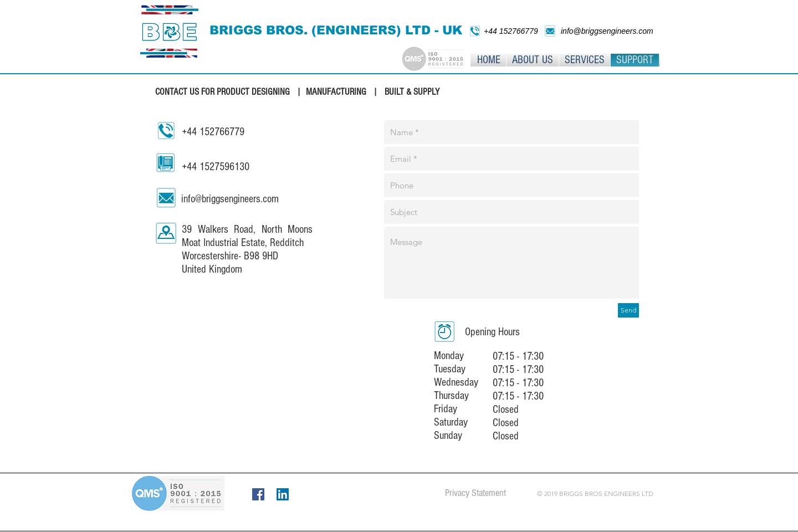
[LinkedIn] (283, 494)
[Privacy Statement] (475, 493)
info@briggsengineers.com (230, 199)
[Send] (628, 310)
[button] (585, 60)
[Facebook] (258, 494)
